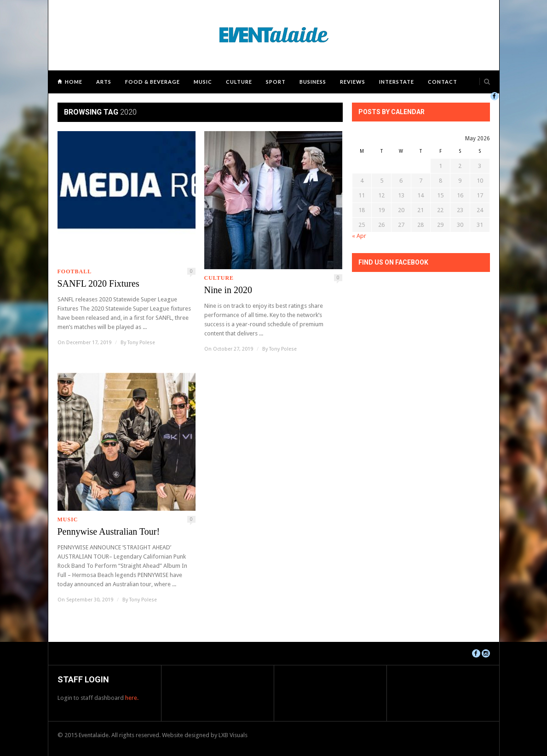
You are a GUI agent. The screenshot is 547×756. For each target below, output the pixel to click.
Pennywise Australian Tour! (109, 531)
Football (75, 271)
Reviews (353, 82)
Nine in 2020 (228, 290)
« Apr (359, 236)
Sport (276, 82)
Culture (239, 82)
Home (74, 82)
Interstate (397, 82)
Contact (443, 82)
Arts (104, 82)
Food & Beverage (153, 82)
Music (203, 82)
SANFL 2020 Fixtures (98, 283)
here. (132, 698)
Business (313, 82)
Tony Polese (141, 343)
